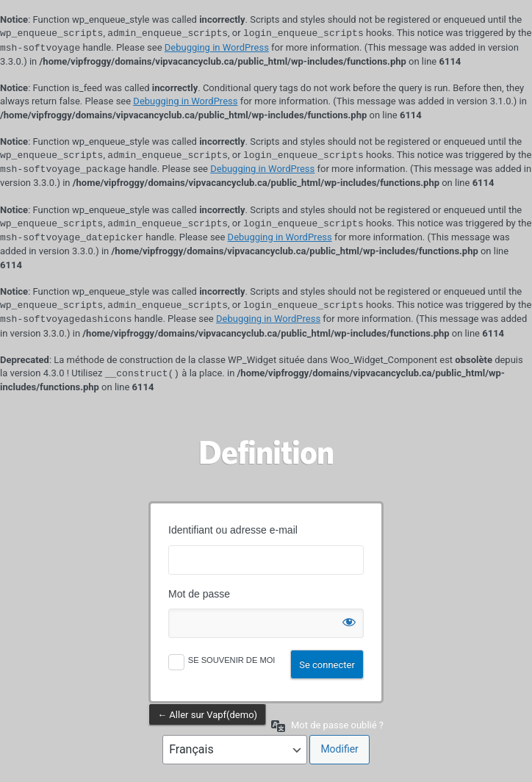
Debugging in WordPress (217, 48)
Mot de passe (199, 594)
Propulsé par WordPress (266, 452)
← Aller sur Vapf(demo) (207, 715)
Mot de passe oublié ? (337, 725)
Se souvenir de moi (232, 660)
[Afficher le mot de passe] (349, 619)
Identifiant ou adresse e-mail (233, 530)
